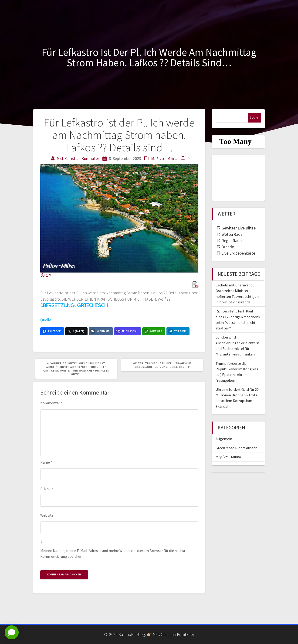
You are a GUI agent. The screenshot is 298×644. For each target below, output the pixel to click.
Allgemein (224, 439)
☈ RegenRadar (230, 241)
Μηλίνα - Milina (164, 158)
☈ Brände (225, 247)
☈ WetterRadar (230, 234)
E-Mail (47, 489)
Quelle (46, 320)
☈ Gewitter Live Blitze (236, 228)
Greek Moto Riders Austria (237, 448)
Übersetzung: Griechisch (74, 305)
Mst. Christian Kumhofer (78, 158)
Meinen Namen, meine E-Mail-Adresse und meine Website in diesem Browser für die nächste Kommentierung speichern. (114, 553)
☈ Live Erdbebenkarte (236, 253)
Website (47, 515)
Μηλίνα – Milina (228, 457)
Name (46, 462)
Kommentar (51, 403)
